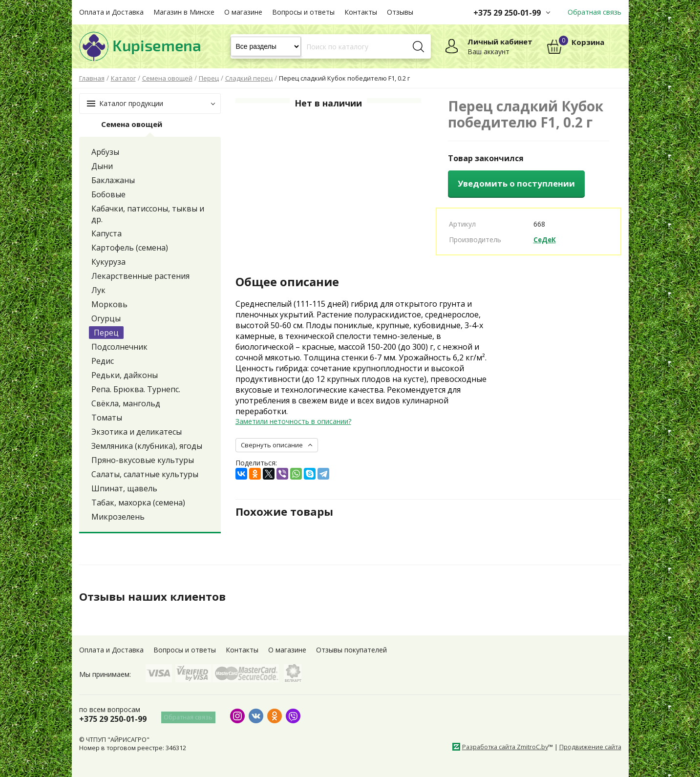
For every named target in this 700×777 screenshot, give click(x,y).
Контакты (361, 12)
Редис (103, 361)
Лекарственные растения (140, 276)
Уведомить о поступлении (516, 183)
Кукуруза (108, 262)
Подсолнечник (119, 347)
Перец (106, 333)
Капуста (106, 233)
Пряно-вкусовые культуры (143, 460)
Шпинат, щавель (124, 488)
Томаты (107, 418)
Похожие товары (287, 511)
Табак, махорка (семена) (138, 503)
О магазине (243, 12)
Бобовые (108, 194)
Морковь (109, 304)
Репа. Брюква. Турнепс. (136, 389)
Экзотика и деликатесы (137, 432)
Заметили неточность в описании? (293, 421)
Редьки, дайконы (125, 375)
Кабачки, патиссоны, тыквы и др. (148, 214)
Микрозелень (118, 517)
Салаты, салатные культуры (145, 474)
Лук (98, 290)
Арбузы (105, 152)
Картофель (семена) (130, 248)
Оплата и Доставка (111, 12)
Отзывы (400, 12)
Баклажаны (113, 180)
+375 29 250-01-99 (507, 13)
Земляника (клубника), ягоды (147, 446)
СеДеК (545, 240)
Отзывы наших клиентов (157, 596)
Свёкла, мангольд (126, 403)
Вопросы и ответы (303, 12)
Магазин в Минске (184, 12)
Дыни (102, 166)
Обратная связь (594, 12)
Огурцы (106, 318)
